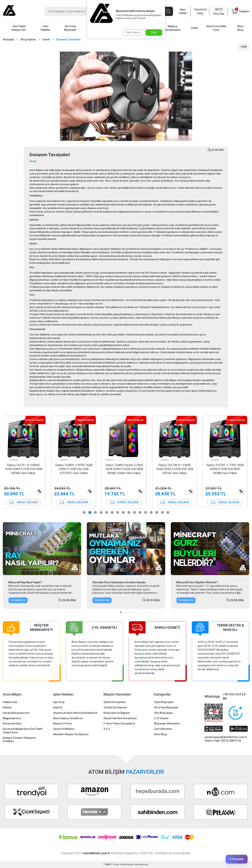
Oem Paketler (46, 28)
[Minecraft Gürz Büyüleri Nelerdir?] (210, 549)
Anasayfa (8, 39)
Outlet (194, 28)
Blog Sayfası (28, 39)
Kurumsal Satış (200, 11)
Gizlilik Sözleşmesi (115, 707)
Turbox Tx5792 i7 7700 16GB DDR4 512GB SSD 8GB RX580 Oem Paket (227, 469)
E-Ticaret (115, 864)
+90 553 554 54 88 (234, 696)
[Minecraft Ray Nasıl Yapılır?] (42, 549)
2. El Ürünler (161, 718)
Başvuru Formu (62, 723)
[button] (15, 460)
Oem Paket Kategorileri (19, 28)
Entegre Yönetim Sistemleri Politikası (19, 740)
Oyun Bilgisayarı (164, 702)
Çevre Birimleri (163, 729)
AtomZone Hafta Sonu (216, 28)
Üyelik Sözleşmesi (115, 702)
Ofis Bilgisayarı (163, 713)
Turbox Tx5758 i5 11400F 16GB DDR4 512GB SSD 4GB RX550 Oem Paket (176, 469)
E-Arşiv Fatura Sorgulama (119, 723)
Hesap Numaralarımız (16, 713)
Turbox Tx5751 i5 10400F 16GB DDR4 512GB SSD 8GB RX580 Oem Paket (25, 469)
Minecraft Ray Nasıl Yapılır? (25, 582)
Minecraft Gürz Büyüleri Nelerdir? (197, 582)
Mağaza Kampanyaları (173, 28)
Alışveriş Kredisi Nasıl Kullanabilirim (75, 713)
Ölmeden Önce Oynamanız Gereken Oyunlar (119, 582)
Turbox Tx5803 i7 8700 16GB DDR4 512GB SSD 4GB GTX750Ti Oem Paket (76, 469)
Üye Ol (219, 9)
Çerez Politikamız (64, 729)
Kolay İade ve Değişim (117, 713)
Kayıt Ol (58, 707)
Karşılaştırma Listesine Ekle (41, 491)
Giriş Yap (219, 14)
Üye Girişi (59, 702)
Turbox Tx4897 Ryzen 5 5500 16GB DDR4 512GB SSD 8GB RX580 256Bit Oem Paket (126, 469)
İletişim (7, 707)
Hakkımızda (10, 702)
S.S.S (107, 729)
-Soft (107, 864)
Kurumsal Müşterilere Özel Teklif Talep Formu (23, 731)
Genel (46, 39)
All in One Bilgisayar (70, 28)
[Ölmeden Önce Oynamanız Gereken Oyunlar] (126, 549)
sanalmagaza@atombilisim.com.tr (226, 737)
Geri (244, 47)
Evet (154, 32)
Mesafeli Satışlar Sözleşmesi (71, 734)
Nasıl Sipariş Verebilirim (68, 718)
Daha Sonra (133, 32)
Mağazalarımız (12, 718)
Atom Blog (240, 28)
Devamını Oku (18, 600)
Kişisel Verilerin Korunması (120, 718)
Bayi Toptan (183, 11)
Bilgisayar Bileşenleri (167, 723)
